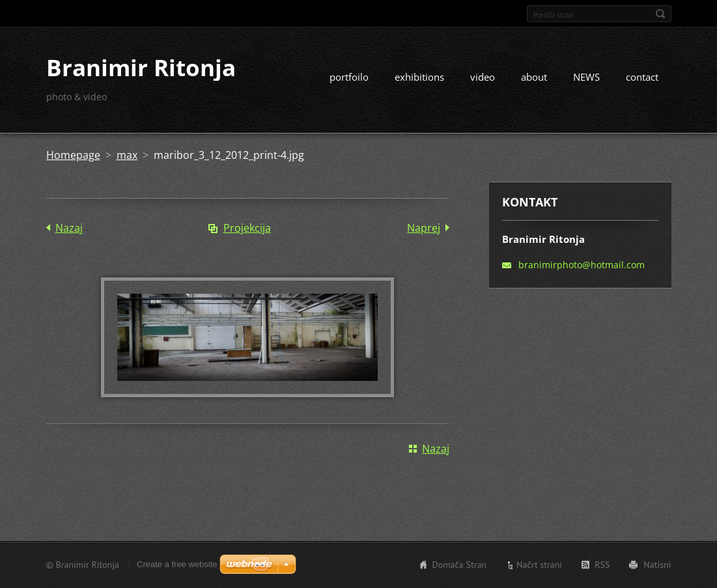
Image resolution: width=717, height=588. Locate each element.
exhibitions (419, 77)
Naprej (424, 228)
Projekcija (247, 228)
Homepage (73, 155)
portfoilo (349, 77)
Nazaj (69, 228)
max (127, 155)
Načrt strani (539, 565)
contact (642, 77)
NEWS (586, 77)
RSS (602, 565)
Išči (660, 14)
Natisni (657, 565)
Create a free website (177, 564)
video (483, 77)
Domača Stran (460, 565)
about (534, 77)
